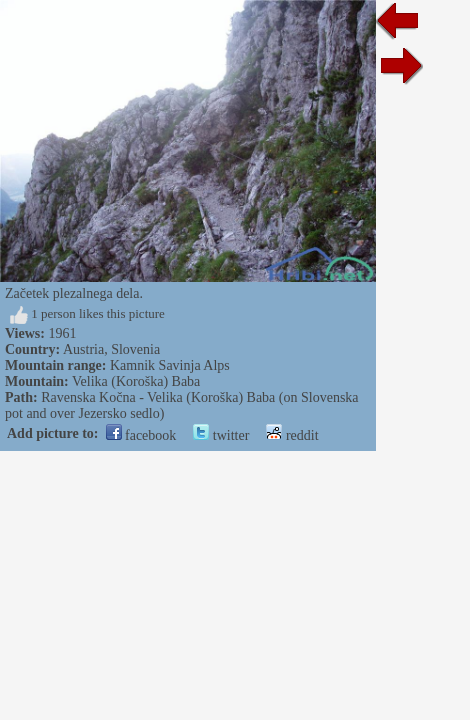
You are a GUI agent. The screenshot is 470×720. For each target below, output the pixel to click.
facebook (141, 435)
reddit (292, 435)
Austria (83, 349)
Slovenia (135, 349)
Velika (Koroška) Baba (136, 381)
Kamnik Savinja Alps (170, 365)
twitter (221, 435)
